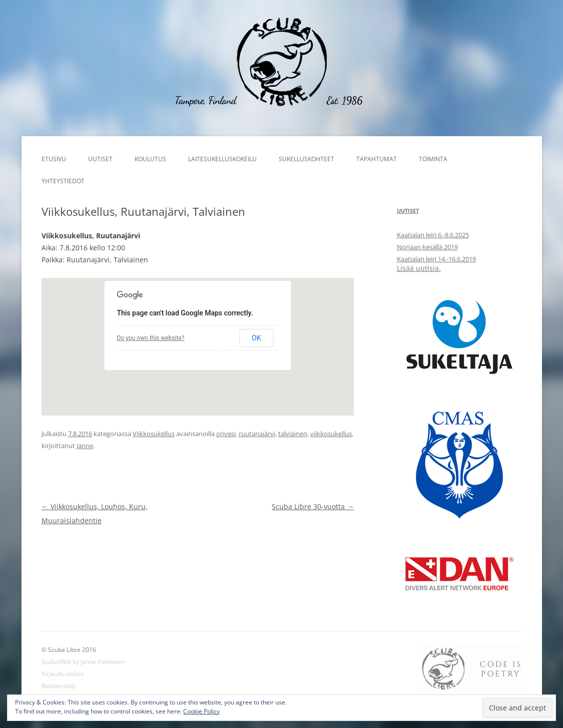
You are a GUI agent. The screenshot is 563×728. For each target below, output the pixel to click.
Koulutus (150, 159)
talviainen (293, 434)
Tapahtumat (377, 159)
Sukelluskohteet (307, 159)
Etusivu (54, 159)
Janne (85, 446)
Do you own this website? (150, 338)
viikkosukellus (331, 434)
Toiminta (433, 159)
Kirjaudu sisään (63, 674)
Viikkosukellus (154, 434)
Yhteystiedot (63, 181)
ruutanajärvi (257, 434)
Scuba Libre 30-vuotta (313, 506)
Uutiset (100, 159)
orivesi (226, 434)
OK (256, 338)
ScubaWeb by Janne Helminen (83, 662)
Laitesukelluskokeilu (222, 159)
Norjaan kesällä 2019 (427, 247)
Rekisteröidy (59, 686)
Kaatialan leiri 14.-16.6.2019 (436, 259)
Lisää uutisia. (419, 268)
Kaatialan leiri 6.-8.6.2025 (433, 235)
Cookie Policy (201, 711)
